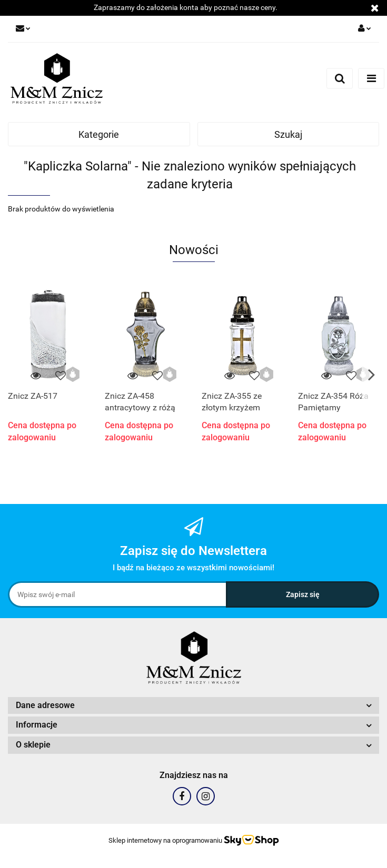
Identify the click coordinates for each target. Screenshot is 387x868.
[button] (193, 706)
